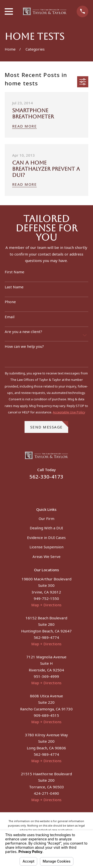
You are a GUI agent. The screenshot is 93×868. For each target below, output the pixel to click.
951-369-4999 (46, 676)
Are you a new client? (23, 332)
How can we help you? (24, 346)
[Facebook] (41, 490)
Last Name (14, 287)
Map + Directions (46, 605)
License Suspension (46, 547)
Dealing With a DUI (46, 528)
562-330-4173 (46, 477)
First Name (15, 272)
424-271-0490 (46, 793)
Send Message (49, 425)
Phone (10, 302)
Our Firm (46, 518)
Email (10, 317)
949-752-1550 (46, 598)
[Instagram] (52, 490)
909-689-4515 (46, 715)
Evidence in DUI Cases (46, 537)
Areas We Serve (46, 556)
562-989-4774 (46, 637)
